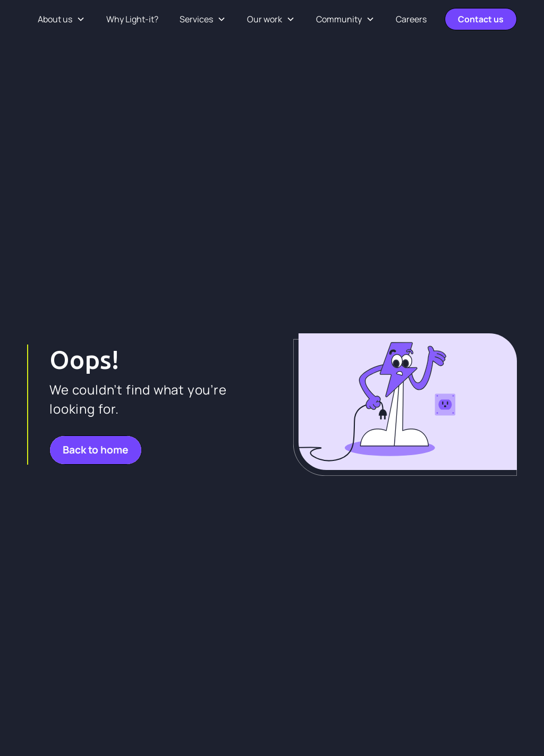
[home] (27, 19)
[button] (61, 19)
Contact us (481, 19)
